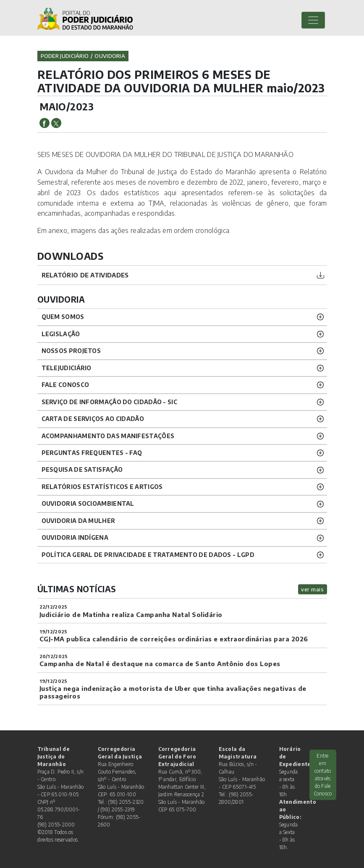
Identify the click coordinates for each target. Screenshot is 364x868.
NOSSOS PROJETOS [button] (71, 351)
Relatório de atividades (85, 275)
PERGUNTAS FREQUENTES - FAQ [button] (92, 453)
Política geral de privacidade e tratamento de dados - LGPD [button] (148, 555)
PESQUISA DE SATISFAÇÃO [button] (82, 469)
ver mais (312, 589)
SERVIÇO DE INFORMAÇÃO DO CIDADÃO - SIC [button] (109, 402)
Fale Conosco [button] (65, 385)
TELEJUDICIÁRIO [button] (67, 368)
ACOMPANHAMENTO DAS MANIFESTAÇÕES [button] (108, 436)
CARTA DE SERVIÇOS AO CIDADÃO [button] (93, 419)
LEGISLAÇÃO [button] (61, 334)
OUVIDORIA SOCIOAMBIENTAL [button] (88, 503)
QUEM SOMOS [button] (63, 317)
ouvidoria (110, 56)
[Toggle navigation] (313, 20)
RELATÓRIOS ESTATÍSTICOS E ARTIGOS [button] (102, 487)
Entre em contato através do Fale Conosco (323, 775)
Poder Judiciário (65, 56)
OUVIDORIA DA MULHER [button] (79, 521)
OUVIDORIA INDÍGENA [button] (75, 537)
